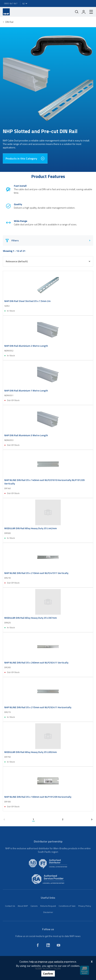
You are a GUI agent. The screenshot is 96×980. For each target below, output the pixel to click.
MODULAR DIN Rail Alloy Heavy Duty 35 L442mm (31, 528)
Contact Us (10, 906)
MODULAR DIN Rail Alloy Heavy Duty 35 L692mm (31, 752)
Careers (34, 906)
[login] (84, 12)
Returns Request (48, 906)
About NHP (23, 906)
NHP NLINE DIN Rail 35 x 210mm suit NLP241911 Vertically (36, 573)
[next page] (92, 819)
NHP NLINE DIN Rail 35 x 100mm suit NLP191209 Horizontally (38, 797)
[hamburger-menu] (90, 12)
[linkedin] (48, 945)
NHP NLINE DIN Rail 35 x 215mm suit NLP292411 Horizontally (38, 707)
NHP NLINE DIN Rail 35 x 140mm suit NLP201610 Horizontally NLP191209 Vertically (44, 482)
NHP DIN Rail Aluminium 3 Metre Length (26, 435)
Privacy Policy (85, 906)
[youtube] (59, 945)
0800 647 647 (11, 3)
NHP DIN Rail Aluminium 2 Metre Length (26, 346)
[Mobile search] (77, 12)
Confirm (48, 974)
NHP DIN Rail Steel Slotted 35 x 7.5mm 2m (27, 301)
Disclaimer (48, 912)
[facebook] (38, 945)
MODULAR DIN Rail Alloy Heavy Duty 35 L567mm (31, 618)
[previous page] (4, 819)
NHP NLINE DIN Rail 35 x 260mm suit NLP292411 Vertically (36, 663)
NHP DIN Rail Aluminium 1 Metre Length (26, 391)
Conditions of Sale (67, 906)
